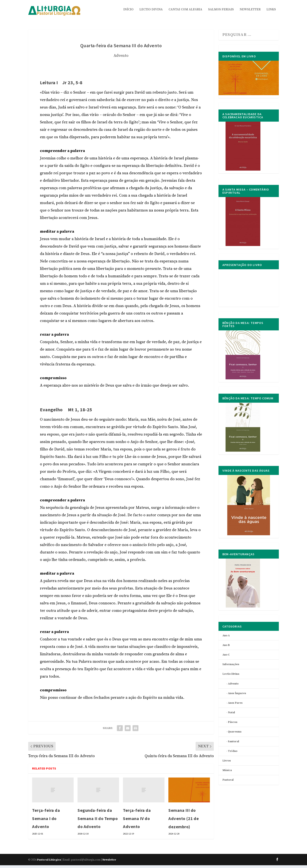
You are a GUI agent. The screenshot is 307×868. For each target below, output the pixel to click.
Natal (231, 715)
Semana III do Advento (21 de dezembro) (184, 821)
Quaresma (235, 734)
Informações (231, 667)
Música (227, 773)
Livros (227, 763)
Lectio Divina (151, 12)
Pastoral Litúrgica (49, 863)
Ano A (226, 638)
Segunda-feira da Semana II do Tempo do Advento (98, 821)
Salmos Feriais (221, 12)
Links (271, 12)
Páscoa (233, 725)
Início (128, 12)
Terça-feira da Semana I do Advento (46, 821)
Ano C (226, 657)
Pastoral (228, 783)
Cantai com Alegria (185, 12)
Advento (121, 58)
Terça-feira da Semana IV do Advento (137, 821)
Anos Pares (235, 706)
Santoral (233, 744)
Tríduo (233, 754)
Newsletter (250, 12)
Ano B (226, 648)
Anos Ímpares (237, 696)
